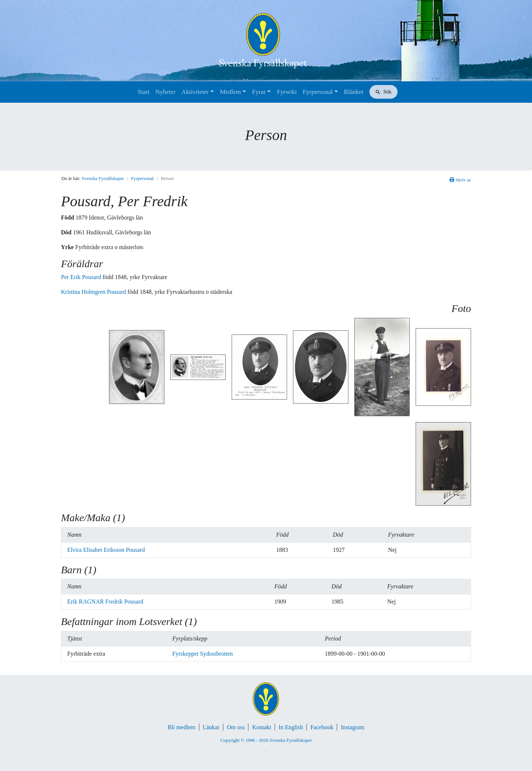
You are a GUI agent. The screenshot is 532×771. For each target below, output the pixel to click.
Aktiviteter (195, 92)
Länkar (211, 727)
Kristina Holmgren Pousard (94, 292)
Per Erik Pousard (82, 277)
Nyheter (166, 92)
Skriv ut (460, 180)
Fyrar (259, 92)
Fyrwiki (287, 92)
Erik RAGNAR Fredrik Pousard (105, 602)
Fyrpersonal (318, 92)
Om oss (236, 727)
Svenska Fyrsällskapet (103, 179)
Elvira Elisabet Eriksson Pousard (106, 550)
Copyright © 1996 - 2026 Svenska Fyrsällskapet (266, 740)
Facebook (322, 727)
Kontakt (262, 727)
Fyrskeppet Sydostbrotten (202, 654)
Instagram (352, 727)
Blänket (354, 92)
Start (143, 92)
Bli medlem (182, 727)
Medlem (230, 92)
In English (291, 727)
